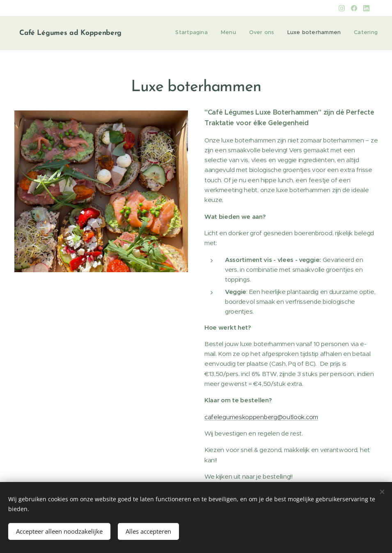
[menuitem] (327, 33)
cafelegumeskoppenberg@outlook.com (261, 417)
